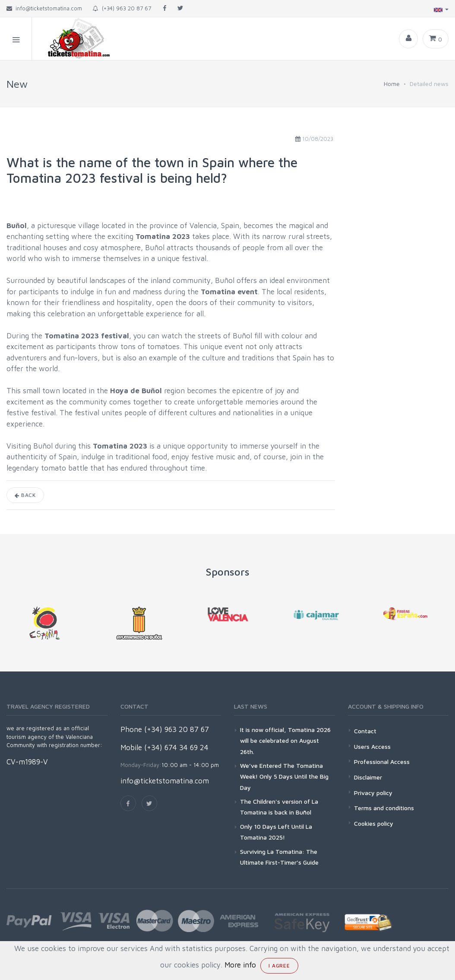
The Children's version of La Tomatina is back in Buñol (279, 807)
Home (392, 84)
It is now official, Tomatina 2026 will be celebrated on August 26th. (285, 740)
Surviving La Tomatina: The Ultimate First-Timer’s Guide (279, 857)
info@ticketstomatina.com (165, 781)
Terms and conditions (384, 808)
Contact (365, 731)
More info (240, 965)
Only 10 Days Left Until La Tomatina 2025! (276, 832)
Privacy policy (373, 793)
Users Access (372, 746)
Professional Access (382, 762)
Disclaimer (368, 777)
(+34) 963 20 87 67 (122, 8)
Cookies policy (374, 823)
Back (25, 495)
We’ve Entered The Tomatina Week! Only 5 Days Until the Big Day (284, 776)
